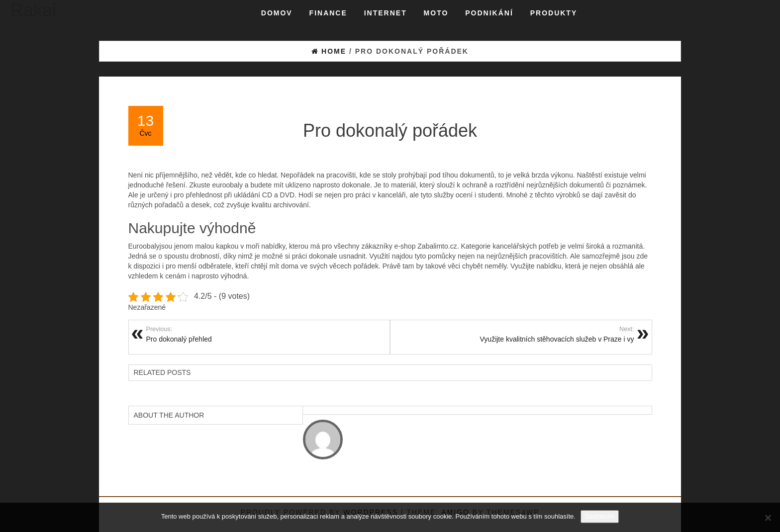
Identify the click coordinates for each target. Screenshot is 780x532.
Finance (328, 13)
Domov (277, 13)
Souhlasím (600, 516)
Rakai (33, 10)
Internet (386, 13)
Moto (436, 13)
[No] (768, 518)
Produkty (554, 13)
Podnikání (489, 13)
